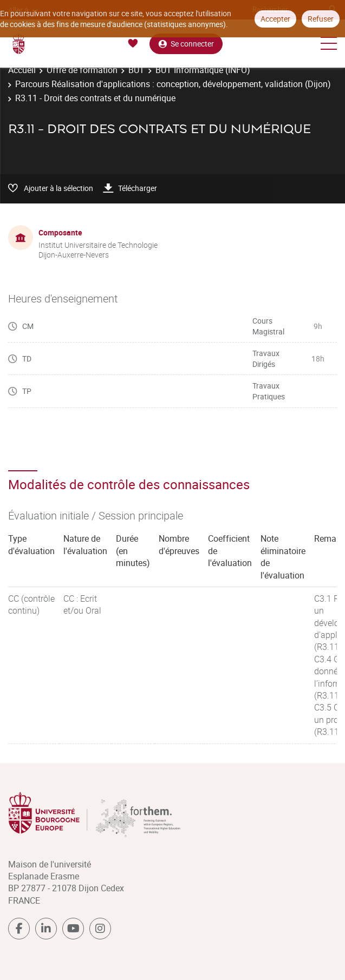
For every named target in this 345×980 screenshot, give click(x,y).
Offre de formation (82, 70)
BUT (136, 70)
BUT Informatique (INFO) (203, 70)
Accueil (22, 70)
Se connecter (186, 44)
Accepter (275, 19)
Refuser (321, 19)
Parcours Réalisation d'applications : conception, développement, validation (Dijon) (173, 84)
